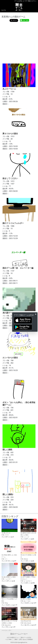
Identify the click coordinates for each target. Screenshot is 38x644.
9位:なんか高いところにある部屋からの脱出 (10, 615)
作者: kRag (5, 603)
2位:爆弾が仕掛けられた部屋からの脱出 (29, 527)
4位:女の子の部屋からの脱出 (29, 549)
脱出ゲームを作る (26, 637)
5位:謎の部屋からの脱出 (10, 570)
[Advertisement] (19, 42)
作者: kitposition (6, 625)
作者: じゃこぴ (25, 537)
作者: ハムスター (6, 579)
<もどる (3, 10)
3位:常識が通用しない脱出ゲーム (10, 549)
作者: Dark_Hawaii (26, 623)
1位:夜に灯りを (10, 526)
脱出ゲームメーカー (19, 634)
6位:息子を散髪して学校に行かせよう (29, 571)
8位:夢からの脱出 (29, 592)
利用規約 (30, 639)
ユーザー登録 (27, 1)
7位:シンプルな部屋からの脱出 (10, 593)
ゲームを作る (18, 1)
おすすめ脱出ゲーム (13, 637)
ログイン (34, 1)
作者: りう (4, 559)
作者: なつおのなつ (26, 581)
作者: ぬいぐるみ (25, 601)
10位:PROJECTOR (29, 614)
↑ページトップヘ (6, 630)
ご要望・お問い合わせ (20, 639)
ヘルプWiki (8, 639)
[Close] (36, 314)
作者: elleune (24, 559)
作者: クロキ (5, 535)
